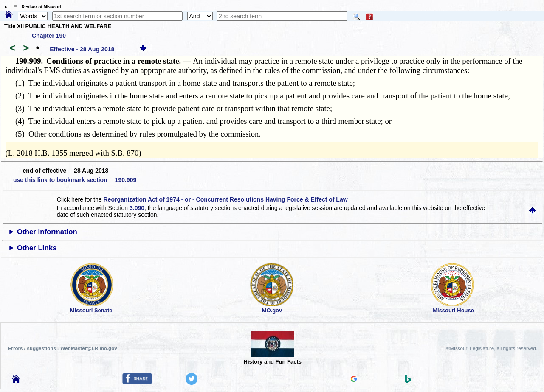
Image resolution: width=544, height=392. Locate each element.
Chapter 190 (49, 36)
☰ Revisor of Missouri (35, 7)
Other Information (47, 232)
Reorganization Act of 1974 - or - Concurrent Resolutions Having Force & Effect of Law (225, 199)
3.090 (137, 208)
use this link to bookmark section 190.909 (75, 180)
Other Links (37, 248)
